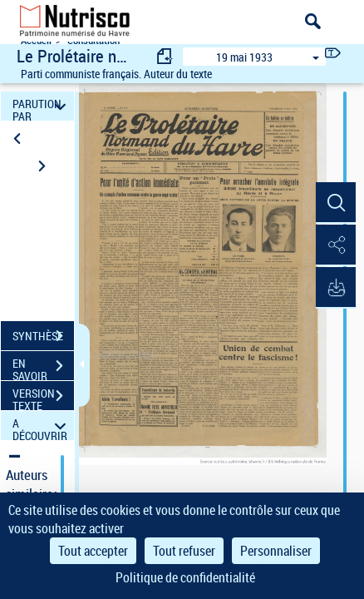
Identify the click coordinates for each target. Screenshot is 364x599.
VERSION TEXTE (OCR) (43, 398)
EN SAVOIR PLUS (43, 368)
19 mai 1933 (244, 57)
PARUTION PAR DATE (42, 106)
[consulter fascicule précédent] (165, 56)
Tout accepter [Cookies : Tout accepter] (93, 551)
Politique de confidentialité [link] (185, 577)
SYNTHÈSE (43, 336)
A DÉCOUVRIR (42, 426)
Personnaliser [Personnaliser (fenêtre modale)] (276, 551)
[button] (335, 203)
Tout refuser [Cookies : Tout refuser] (184, 551)
